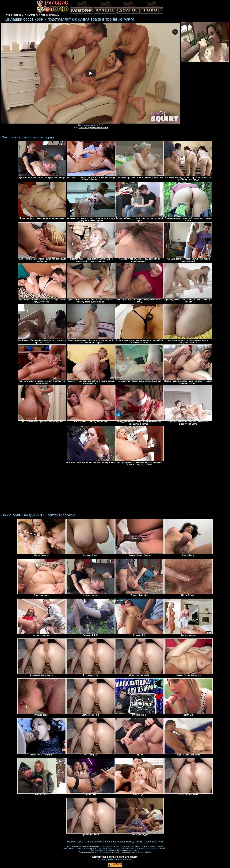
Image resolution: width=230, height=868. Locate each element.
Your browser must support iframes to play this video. (91, 74)
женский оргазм (87, 128)
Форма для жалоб (127, 857)
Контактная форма (103, 857)
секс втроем (102, 128)
